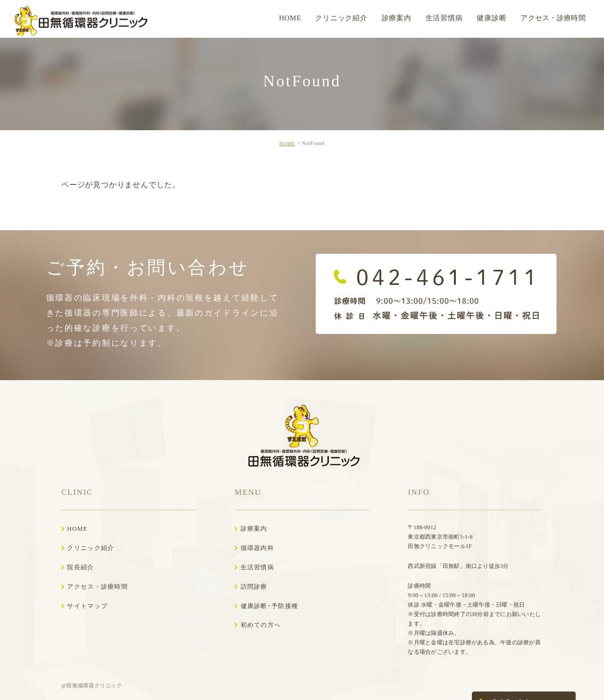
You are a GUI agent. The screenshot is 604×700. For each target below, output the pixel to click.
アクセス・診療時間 (97, 587)
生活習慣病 (258, 567)
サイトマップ (87, 606)
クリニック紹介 (91, 548)
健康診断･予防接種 (270, 606)
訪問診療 (254, 587)
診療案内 (254, 529)
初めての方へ (261, 625)
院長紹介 (80, 567)
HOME (287, 144)
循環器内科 (258, 548)
